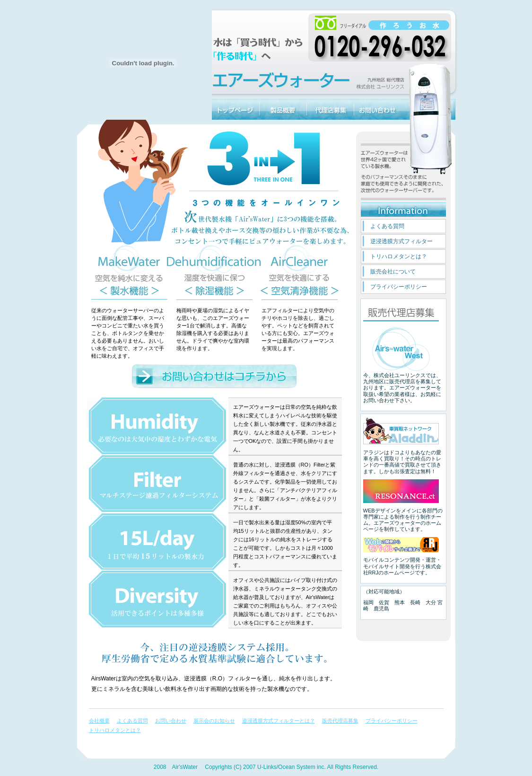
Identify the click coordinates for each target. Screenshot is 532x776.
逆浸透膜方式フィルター (401, 241)
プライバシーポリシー (399, 287)
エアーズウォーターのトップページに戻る (235, 109)
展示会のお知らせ (214, 721)
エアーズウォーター (429, 109)
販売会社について (393, 272)
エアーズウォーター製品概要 (283, 109)
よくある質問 (387, 226)
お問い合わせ (377, 109)
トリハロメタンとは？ (399, 256)
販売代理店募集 (330, 109)
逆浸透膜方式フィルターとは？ (279, 721)
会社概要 (99, 721)
